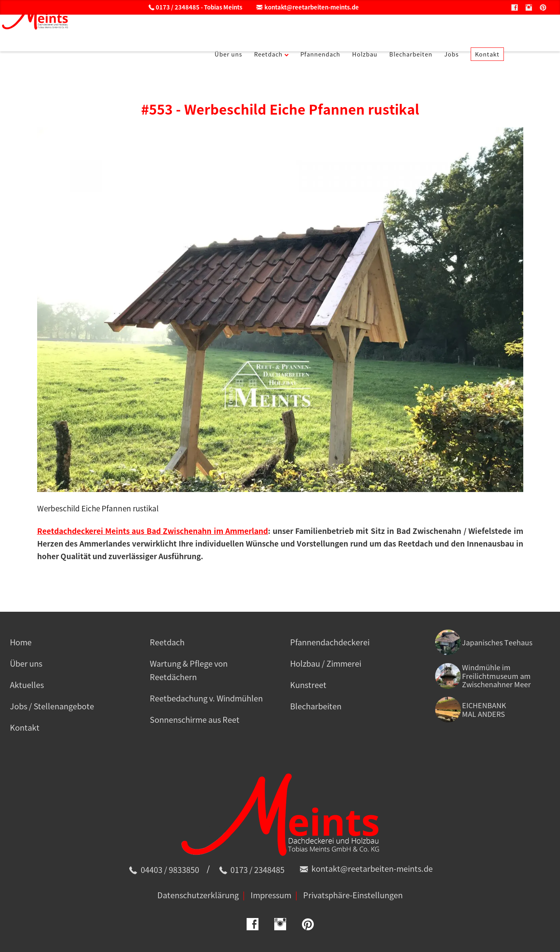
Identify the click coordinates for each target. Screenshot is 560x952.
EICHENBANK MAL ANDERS (484, 710)
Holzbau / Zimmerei (326, 663)
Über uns (237, 31)
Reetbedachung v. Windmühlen (206, 698)
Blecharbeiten (446, 31)
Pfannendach (342, 31)
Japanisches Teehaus (497, 642)
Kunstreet (308, 685)
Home (21, 642)
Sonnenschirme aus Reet (195, 719)
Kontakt (531, 31)
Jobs (492, 31)
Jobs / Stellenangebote (52, 706)
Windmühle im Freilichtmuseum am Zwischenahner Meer (496, 676)
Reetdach (282, 31)
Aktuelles (27, 685)
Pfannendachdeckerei (330, 642)
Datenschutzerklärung (198, 895)
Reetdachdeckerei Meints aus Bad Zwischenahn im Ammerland (153, 531)
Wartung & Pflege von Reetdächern (189, 670)
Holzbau (393, 31)
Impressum (271, 895)
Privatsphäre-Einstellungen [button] (353, 895)
